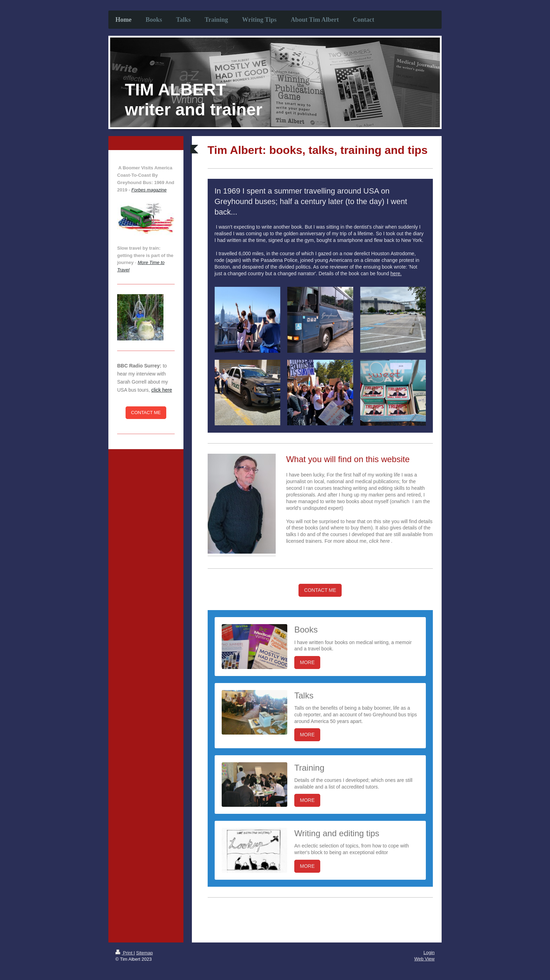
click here (162, 390)
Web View (424, 959)
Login (429, 952)
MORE (307, 662)
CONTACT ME (320, 590)
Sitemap (145, 953)
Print (125, 953)
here (395, 273)
